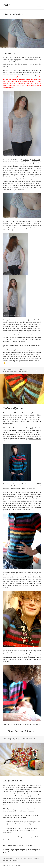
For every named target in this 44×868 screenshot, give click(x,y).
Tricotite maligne (28, 738)
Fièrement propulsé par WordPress (12, 865)
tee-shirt (15, 371)
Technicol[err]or (13, 408)
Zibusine (16, 370)
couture (34, 370)
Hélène (10, 785)
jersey (5, 371)
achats (37, 859)
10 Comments (24, 371)
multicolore (10, 371)
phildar (11, 740)
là (27, 850)
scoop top (26, 160)
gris (37, 370)
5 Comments (15, 860)
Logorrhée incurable (27, 859)
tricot (15, 740)
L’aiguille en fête (13, 781)
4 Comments (22, 740)
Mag (16, 785)
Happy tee (9, 53)
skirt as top (36, 160)
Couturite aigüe (25, 370)
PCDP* (6, 5)
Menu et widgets (39, 7)
